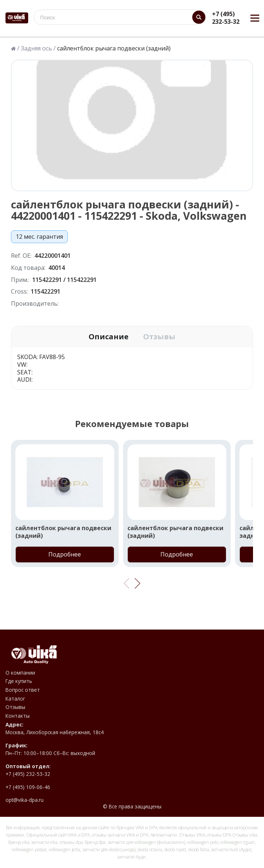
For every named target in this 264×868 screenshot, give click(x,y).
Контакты (18, 716)
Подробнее (65, 554)
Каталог (15, 699)
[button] (137, 584)
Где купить (19, 681)
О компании (20, 673)
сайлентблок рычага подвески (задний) (63, 532)
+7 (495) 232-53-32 (226, 18)
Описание (109, 337)
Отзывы (159, 337)
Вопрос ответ (23, 690)
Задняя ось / (38, 48)
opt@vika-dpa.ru (25, 800)
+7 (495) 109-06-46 (28, 787)
